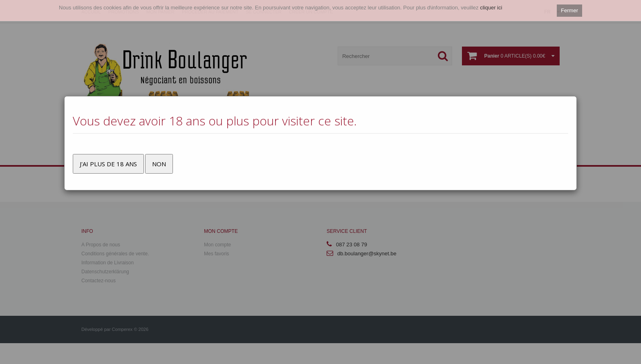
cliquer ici (491, 8)
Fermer (569, 10)
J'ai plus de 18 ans (108, 164)
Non (159, 164)
